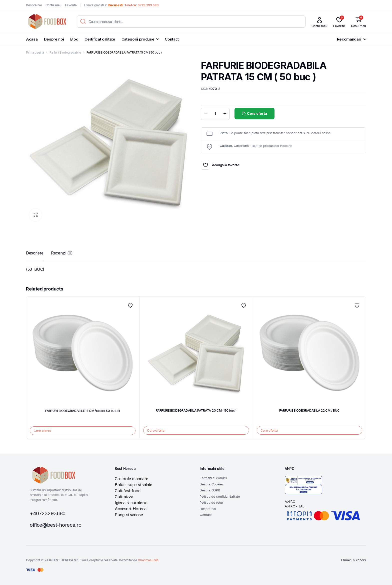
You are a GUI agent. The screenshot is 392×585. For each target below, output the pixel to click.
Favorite (71, 5)
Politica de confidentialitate (220, 496)
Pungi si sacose (129, 515)
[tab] (35, 253)
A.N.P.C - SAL (294, 506)
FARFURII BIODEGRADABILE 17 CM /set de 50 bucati (83, 411)
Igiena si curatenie (131, 503)
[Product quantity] (215, 114)
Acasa (32, 39)
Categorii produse (138, 39)
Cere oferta (257, 113)
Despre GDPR (210, 490)
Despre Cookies (212, 484)
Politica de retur (211, 502)
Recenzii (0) (62, 253)
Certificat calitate (100, 39)
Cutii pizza (124, 497)
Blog (74, 39)
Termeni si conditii (213, 478)
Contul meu (53, 5)
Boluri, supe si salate (133, 485)
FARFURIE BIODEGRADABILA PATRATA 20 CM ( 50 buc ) (196, 410)
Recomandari (349, 39)
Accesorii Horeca (131, 509)
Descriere (35, 253)
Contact (172, 39)
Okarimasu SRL (148, 560)
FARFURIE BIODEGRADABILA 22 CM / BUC (309, 410)
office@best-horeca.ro (55, 525)
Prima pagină (35, 52)
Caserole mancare (131, 479)
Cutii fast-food (127, 491)
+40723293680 (48, 513)
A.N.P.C (290, 501)
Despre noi (34, 5)
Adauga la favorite (205, 165)
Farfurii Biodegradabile (65, 52)
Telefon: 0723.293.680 (141, 5)
